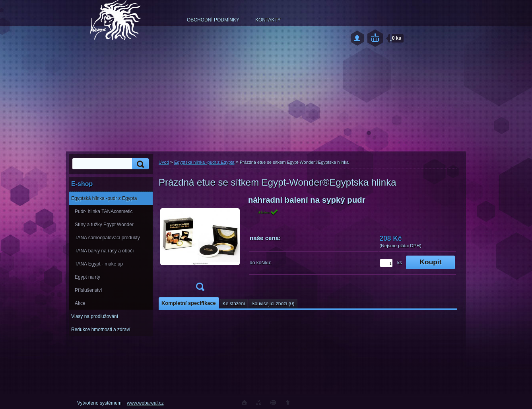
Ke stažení (234, 304)
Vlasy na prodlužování (95, 316)
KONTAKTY (268, 20)
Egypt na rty (87, 277)
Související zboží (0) (273, 304)
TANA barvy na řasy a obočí (104, 251)
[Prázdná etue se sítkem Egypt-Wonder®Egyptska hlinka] (200, 246)
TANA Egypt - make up (99, 264)
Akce (80, 303)
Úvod (164, 162)
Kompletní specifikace (189, 303)
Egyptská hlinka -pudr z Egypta (104, 198)
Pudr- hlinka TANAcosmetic (104, 211)
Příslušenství (88, 290)
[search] (139, 164)
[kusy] (386, 263)
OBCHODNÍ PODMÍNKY (213, 20)
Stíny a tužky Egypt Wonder (104, 225)
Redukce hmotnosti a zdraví (101, 330)
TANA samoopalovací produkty (107, 238)
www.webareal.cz (145, 403)
